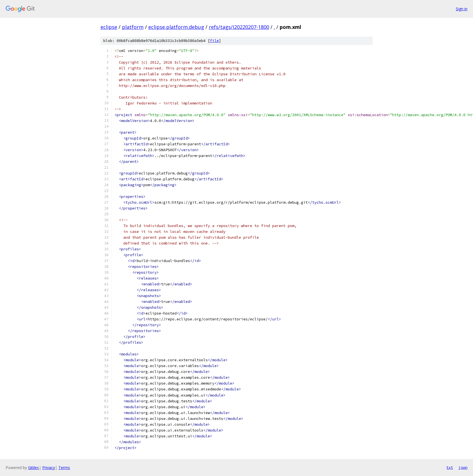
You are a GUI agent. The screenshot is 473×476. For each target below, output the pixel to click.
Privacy (49, 468)
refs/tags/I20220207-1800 (239, 27)
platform (133, 27)
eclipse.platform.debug (176, 27)
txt (450, 467)
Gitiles (33, 468)
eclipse (109, 27)
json (463, 467)
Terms (64, 468)
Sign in (462, 9)
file (214, 41)
